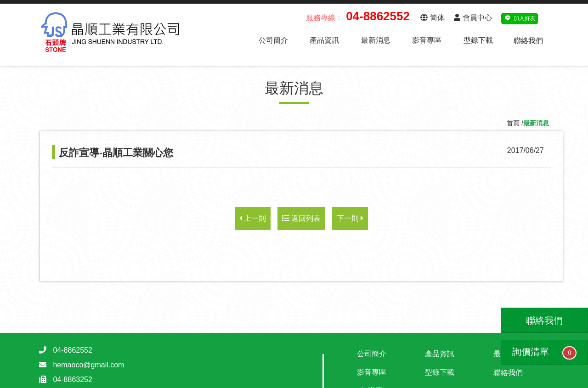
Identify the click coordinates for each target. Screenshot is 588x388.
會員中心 (473, 18)
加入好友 (520, 17)
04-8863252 (72, 380)
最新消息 (376, 40)
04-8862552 (72, 350)
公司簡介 (273, 40)
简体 (432, 18)
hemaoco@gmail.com (88, 365)
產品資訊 (324, 40)
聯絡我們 (528, 41)
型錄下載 (478, 40)
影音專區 (427, 40)
